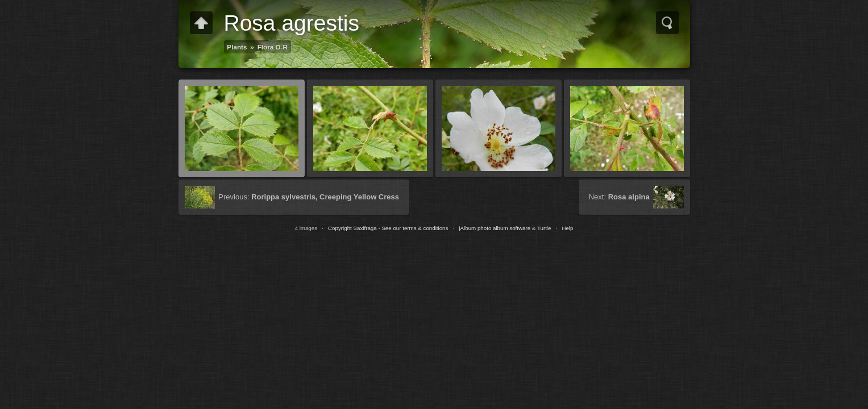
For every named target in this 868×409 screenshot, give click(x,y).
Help (567, 228)
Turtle (544, 228)
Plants (237, 47)
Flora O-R (273, 47)
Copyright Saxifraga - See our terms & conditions (388, 228)
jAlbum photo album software (495, 228)
